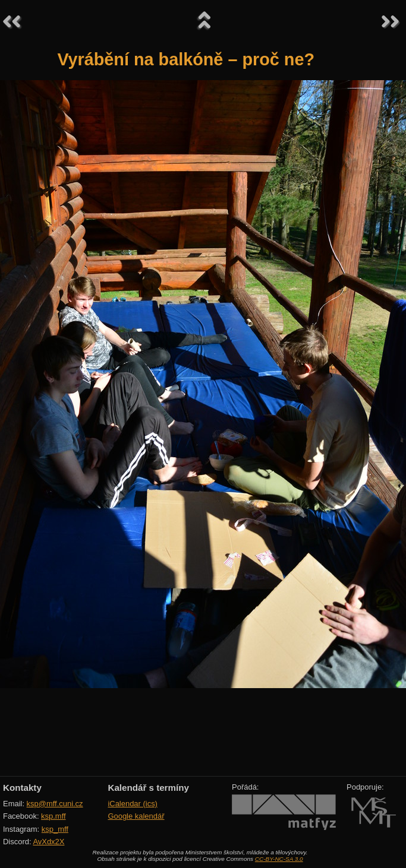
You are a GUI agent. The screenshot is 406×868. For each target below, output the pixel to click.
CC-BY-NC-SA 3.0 (279, 859)
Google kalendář (136, 816)
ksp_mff (55, 829)
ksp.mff (53, 816)
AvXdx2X (48, 842)
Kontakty (22, 788)
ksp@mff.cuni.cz (55, 804)
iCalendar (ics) (133, 804)
